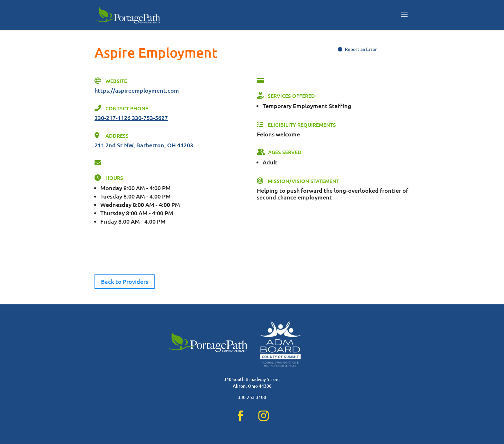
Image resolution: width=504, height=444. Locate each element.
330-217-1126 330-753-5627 (131, 118)
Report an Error (357, 49)
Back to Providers (125, 281)
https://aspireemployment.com (137, 90)
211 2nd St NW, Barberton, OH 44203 (144, 145)
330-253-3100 (252, 397)
